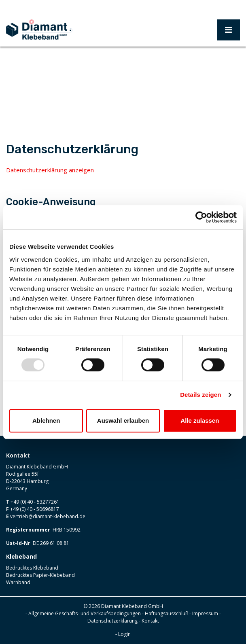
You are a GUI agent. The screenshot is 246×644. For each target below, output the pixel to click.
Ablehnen (46, 421)
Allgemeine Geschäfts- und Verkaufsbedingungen (85, 613)
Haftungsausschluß (166, 613)
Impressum (205, 613)
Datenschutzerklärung (112, 621)
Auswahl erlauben (123, 421)
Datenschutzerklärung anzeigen (50, 170)
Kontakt (150, 621)
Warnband (18, 582)
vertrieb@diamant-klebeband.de (48, 516)
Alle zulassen (200, 421)
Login (124, 634)
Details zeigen (200, 395)
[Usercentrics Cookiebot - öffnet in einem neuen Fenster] (201, 217)
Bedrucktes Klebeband (32, 568)
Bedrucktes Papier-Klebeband (40, 575)
